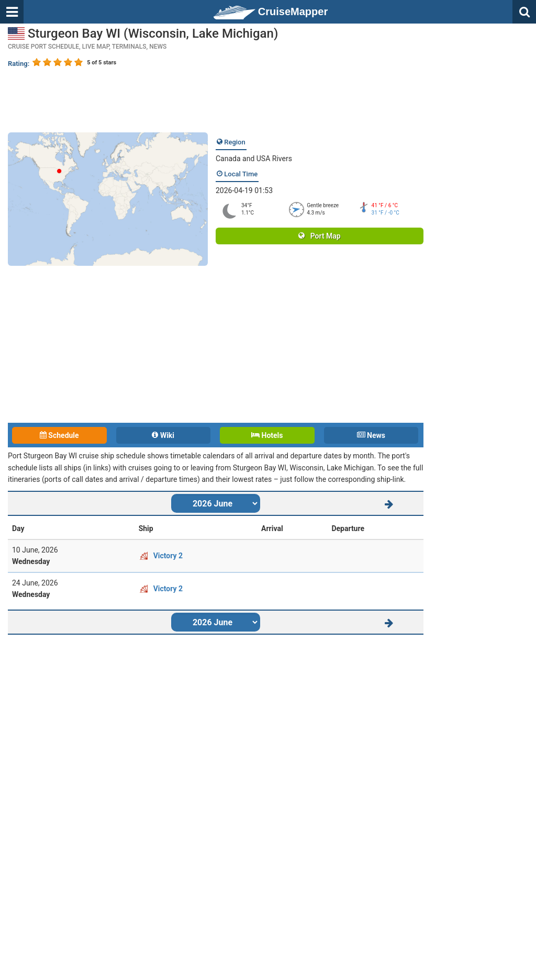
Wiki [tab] (163, 435)
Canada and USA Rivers (254, 159)
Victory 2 (168, 556)
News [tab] (371, 435)
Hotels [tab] (267, 435)
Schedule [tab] (59, 435)
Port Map (319, 236)
